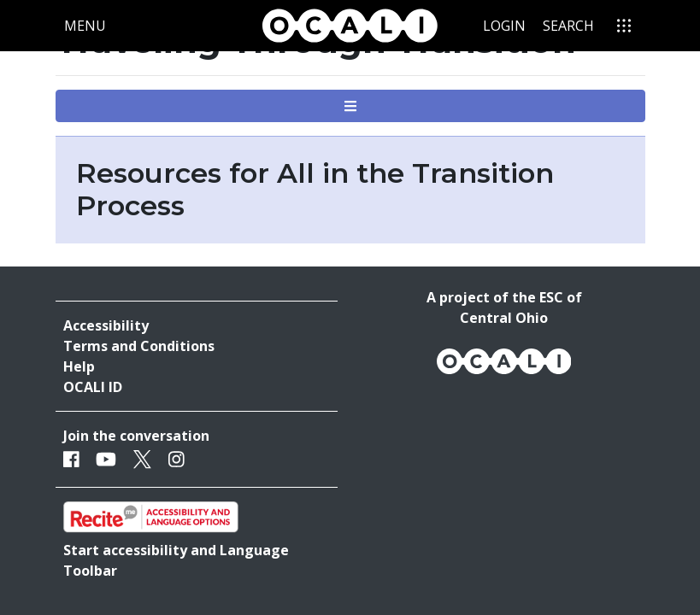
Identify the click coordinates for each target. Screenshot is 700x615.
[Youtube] (106, 459)
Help (79, 366)
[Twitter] (142, 459)
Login (504, 26)
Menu (89, 25)
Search (568, 26)
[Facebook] (71, 459)
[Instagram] (176, 459)
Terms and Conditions (139, 346)
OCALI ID (93, 387)
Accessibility (106, 325)
